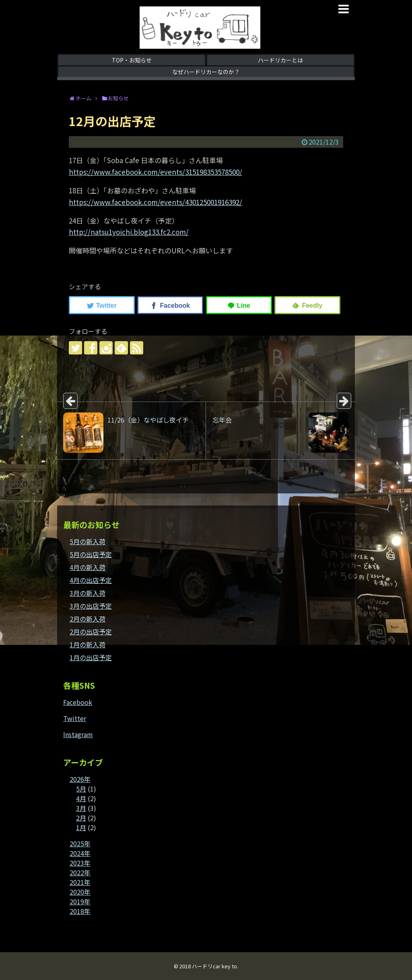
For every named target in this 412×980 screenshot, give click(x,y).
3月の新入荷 (88, 593)
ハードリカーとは (280, 60)
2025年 (80, 843)
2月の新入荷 (88, 619)
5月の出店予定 (91, 554)
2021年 (80, 882)
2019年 (80, 901)
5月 (81, 789)
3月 (81, 808)
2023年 (80, 863)
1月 (81, 827)
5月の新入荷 (88, 541)
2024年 (80, 853)
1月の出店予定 (91, 657)
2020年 (80, 892)
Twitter (75, 718)
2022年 (80, 872)
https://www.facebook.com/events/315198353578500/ (156, 172)
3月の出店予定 (91, 606)
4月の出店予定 (91, 580)
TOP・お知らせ (132, 60)
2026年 (80, 779)
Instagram (78, 734)
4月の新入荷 (88, 567)
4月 (81, 798)
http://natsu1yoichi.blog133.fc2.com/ (129, 232)
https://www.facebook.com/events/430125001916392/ (156, 202)
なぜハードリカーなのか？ (206, 72)
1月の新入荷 (88, 644)
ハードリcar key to (214, 966)
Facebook (78, 702)
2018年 (80, 911)
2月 (81, 818)
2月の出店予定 (91, 632)
